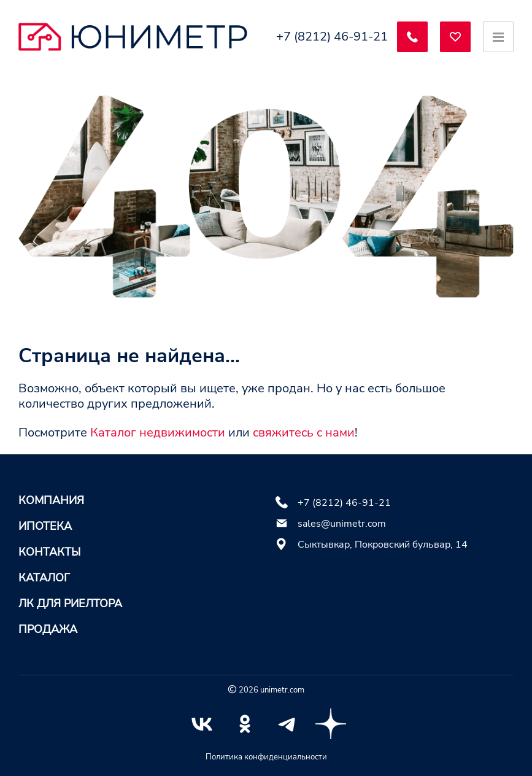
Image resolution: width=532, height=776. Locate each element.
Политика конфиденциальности (266, 757)
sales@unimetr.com (342, 524)
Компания (51, 500)
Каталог (44, 578)
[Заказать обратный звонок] (412, 37)
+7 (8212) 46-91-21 (332, 37)
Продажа (48, 629)
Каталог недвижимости (158, 433)
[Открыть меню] (498, 37)
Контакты (49, 552)
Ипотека (45, 526)
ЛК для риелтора (70, 603)
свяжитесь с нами (304, 433)
